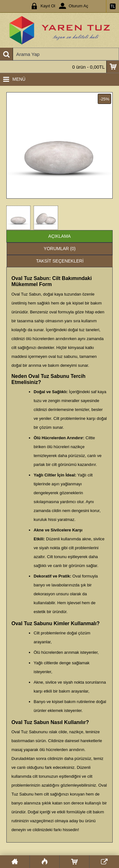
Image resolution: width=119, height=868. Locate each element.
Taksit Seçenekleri (60, 261)
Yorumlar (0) (60, 249)
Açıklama (60, 236)
